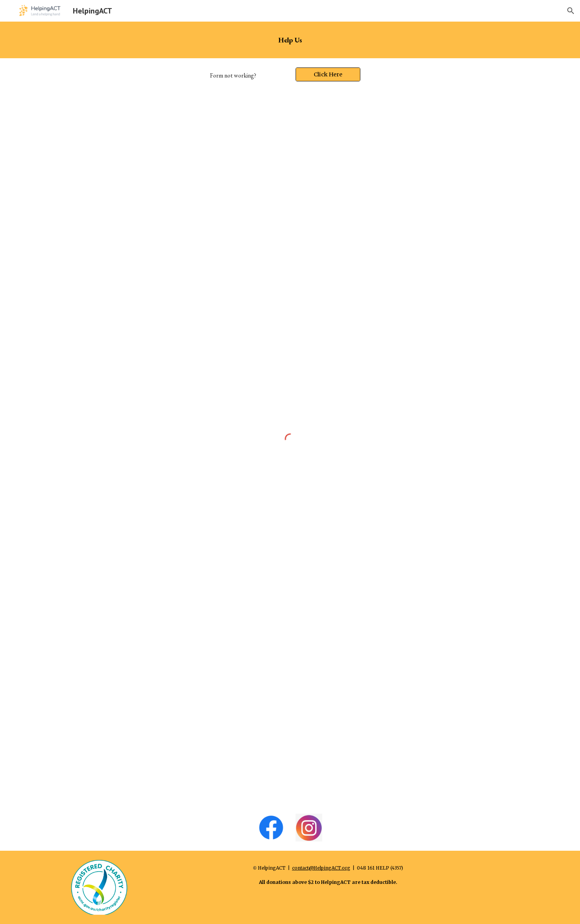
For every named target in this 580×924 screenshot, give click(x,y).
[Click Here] (328, 74)
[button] (571, 11)
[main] (290, 40)
